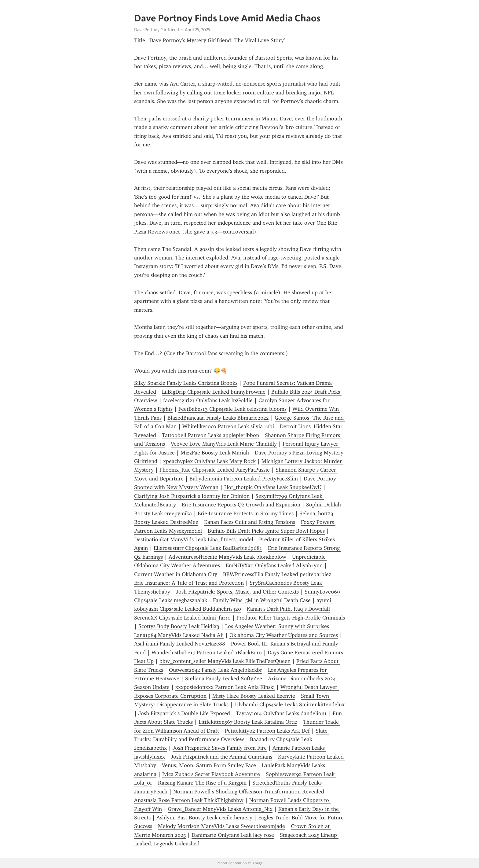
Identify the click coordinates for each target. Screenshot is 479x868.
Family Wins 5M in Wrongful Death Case (262, 600)
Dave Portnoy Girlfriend (157, 30)
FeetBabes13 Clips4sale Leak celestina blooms (232, 409)
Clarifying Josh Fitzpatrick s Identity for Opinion (192, 496)
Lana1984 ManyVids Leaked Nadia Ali (179, 635)
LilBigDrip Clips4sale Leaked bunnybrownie (214, 392)
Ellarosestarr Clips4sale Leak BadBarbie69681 (208, 548)
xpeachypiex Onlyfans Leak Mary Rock (209, 461)
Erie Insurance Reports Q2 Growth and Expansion (241, 505)
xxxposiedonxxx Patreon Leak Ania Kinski (225, 687)
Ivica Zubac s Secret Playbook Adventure (211, 774)
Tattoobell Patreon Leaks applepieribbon (210, 435)
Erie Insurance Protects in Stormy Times (246, 513)
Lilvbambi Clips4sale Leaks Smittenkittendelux (289, 704)
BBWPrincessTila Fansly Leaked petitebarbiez (277, 574)
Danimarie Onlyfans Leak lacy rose (233, 835)
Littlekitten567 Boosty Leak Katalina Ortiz (248, 722)
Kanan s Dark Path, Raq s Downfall (288, 609)
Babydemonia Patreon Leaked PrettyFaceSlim (244, 479)
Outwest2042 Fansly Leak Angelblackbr (216, 670)
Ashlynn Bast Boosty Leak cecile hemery (204, 818)
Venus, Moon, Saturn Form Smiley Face (209, 765)
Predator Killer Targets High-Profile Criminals (291, 618)
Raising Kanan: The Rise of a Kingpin (202, 783)
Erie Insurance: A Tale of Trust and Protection (189, 583)
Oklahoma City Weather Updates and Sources (284, 635)
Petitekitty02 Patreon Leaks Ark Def (267, 731)
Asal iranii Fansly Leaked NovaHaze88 (180, 644)
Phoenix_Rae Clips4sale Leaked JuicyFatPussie (215, 470)
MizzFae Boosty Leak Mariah (215, 453)
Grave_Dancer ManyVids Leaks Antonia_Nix (220, 809)
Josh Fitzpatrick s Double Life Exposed (184, 713)
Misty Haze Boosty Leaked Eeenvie (254, 696)
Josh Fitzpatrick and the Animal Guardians (221, 757)
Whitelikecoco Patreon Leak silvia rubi (228, 426)
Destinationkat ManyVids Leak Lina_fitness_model (194, 539)
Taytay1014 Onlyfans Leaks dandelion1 (281, 713)
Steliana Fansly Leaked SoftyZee (224, 679)
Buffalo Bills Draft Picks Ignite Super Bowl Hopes (266, 531)
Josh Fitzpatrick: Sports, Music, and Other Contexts (237, 592)
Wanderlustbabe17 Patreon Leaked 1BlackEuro (207, 653)
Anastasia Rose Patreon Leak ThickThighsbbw (189, 800)
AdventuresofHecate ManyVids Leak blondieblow (227, 557)
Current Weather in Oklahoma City (176, 574)
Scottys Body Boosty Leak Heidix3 (179, 626)
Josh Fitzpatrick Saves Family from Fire (220, 748)
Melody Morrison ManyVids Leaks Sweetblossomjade (221, 826)
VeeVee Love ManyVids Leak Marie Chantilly (224, 444)
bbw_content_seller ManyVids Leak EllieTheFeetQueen (225, 661)
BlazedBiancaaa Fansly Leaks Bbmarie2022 (218, 418)
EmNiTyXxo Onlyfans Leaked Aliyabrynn (274, 565)
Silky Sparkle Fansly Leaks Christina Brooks (186, 383)
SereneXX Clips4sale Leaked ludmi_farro (182, 618)
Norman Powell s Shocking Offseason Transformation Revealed (249, 792)
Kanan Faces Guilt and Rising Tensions (250, 522)
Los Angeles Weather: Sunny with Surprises (277, 626)
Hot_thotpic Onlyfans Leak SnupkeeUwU (273, 487)
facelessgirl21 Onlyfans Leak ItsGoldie (208, 400)
